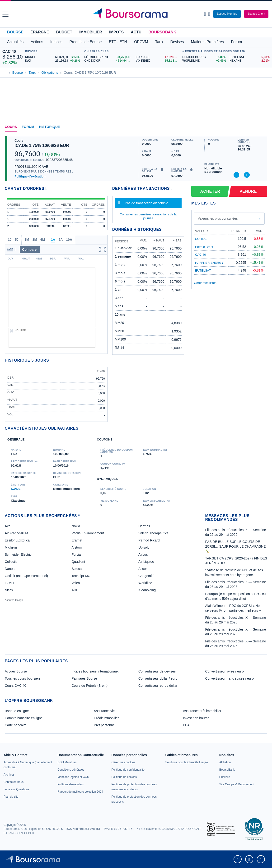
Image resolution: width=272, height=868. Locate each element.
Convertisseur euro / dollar (158, 686)
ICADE (16, 489)
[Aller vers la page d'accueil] (136, 14)
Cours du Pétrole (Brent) (90, 686)
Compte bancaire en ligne (24, 718)
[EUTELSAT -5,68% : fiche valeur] (250, 57)
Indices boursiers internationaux (95, 671)
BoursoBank (162, 32)
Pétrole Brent (204, 247)
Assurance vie (104, 711)
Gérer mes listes (205, 283)
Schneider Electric (18, 554)
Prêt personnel (105, 725)
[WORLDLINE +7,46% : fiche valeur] (204, 61)
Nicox (9, 590)
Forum (236, 42)
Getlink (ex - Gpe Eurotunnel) (26, 576)
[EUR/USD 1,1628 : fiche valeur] (158, 57)
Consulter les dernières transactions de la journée (148, 216)
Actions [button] (37, 42)
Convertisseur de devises (157, 671)
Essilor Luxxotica (17, 540)
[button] (5, 14)
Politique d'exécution (30, 176)
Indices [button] (56, 42)
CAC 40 (9, 52)
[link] (9, 775)
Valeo (76, 583)
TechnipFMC (81, 576)
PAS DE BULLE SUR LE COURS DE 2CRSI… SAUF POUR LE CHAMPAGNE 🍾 (236, 546)
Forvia (76, 554)
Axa (8, 526)
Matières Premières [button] (207, 42)
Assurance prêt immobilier (202, 711)
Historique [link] (49, 127)
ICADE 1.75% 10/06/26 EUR (42, 145)
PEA (186, 725)
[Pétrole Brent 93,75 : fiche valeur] (108, 57)
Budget (64, 32)
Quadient (78, 562)
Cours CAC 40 (15, 686)
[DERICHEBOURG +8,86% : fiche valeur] (204, 57)
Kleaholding (147, 590)
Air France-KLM (16, 533)
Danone (11, 569)
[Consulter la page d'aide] (209, 14)
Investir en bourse (196, 718)
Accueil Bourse (16, 671)
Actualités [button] (15, 42)
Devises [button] (177, 42)
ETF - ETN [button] (118, 42)
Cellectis (11, 562)
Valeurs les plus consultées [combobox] (218, 218)
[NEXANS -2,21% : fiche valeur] (250, 61)
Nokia (76, 526)
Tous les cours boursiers (23, 678)
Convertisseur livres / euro (225, 671)
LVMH (9, 583)
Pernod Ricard (149, 540)
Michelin (11, 547)
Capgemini (146, 576)
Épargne (40, 32)
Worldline (145, 583)
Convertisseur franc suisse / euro (230, 678)
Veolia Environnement (88, 533)
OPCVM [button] (141, 42)
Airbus (143, 554)
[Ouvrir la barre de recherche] (205, 14)
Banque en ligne (17, 711)
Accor (143, 569)
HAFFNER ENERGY (209, 263)
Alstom (77, 547)
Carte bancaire (16, 725)
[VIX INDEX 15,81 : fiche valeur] (158, 61)
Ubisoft (144, 547)
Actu (136, 32)
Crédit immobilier (106, 718)
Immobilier (91, 32)
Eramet (77, 540)
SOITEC (201, 239)
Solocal (77, 569)
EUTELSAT (203, 270)
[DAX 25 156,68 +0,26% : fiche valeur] (54, 61)
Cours (11, 127)
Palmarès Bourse (84, 678)
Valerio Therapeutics (153, 533)
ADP (75, 590)
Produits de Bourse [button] (86, 42)
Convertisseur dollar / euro (158, 678)
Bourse (15, 32)
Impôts (116, 32)
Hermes (144, 526)
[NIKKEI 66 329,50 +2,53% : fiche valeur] (54, 57)
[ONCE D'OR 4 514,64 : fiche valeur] (108, 61)
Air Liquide (146, 562)
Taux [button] (159, 42)
